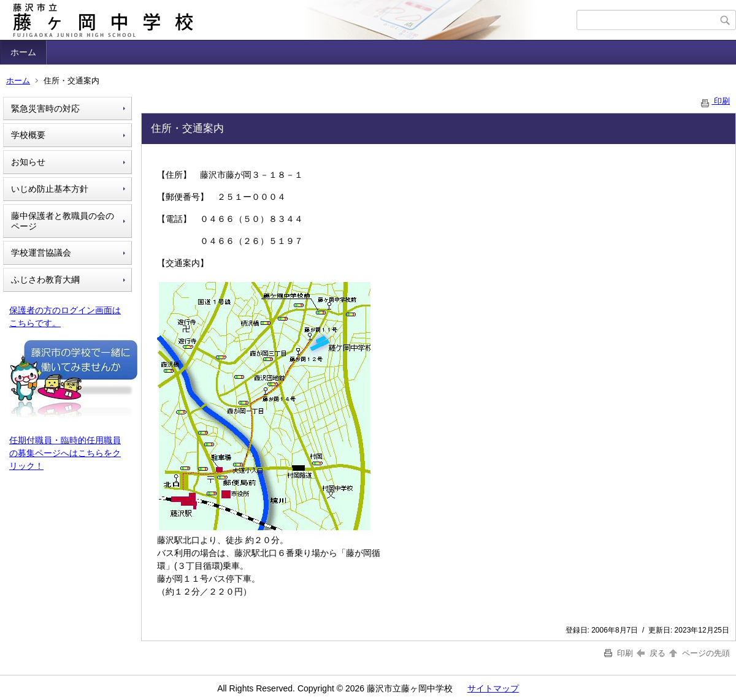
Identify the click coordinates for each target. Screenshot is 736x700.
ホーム (23, 52)
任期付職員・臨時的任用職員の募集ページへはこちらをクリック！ (65, 453)
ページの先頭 (699, 653)
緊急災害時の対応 (45, 108)
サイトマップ (493, 688)
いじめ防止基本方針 (50, 189)
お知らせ (28, 162)
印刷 (715, 101)
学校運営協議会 (41, 253)
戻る (651, 653)
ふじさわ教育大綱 (45, 280)
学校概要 (28, 135)
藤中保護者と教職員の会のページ (63, 221)
